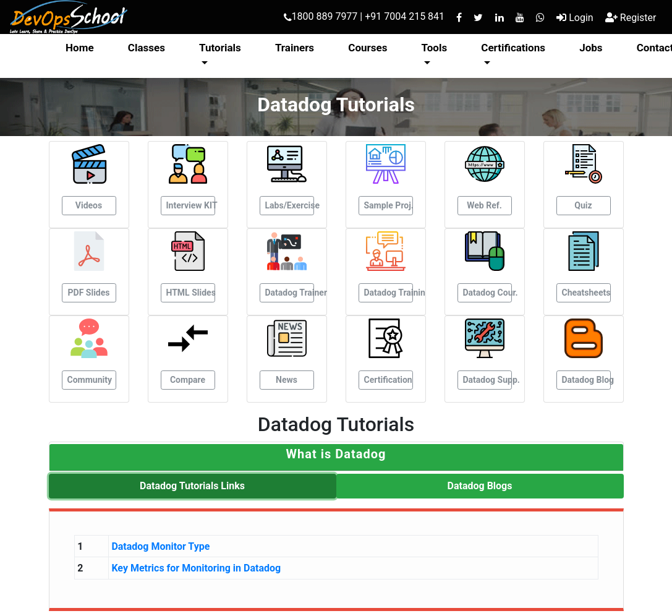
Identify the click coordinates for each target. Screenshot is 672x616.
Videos (89, 205)
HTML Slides (191, 293)
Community (90, 380)
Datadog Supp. (487, 380)
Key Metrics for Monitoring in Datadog (196, 568)
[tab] (336, 457)
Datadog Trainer (290, 293)
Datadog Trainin (389, 293)
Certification (388, 380)
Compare (188, 380)
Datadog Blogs (480, 486)
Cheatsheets (586, 293)
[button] (336, 454)
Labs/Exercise (290, 205)
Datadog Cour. (487, 293)
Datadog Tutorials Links (192, 486)
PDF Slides (89, 293)
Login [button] (575, 18)
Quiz (583, 205)
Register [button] (631, 18)
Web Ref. (484, 205)
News (287, 380)
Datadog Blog (586, 380)
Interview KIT (191, 205)
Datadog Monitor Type (160, 546)
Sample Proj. (389, 205)
